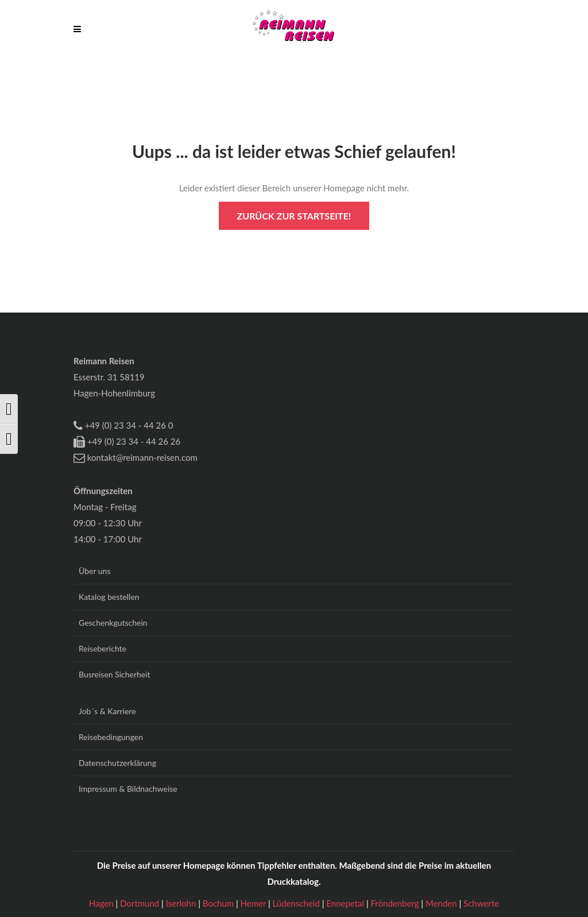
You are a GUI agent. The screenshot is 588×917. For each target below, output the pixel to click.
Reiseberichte (102, 648)
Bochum (219, 903)
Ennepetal (346, 903)
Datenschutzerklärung (117, 763)
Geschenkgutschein (113, 623)
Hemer (254, 903)
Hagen (102, 903)
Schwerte (481, 903)
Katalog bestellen (109, 597)
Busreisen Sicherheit (115, 674)
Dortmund (141, 903)
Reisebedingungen (111, 737)
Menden (442, 903)
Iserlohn (182, 903)
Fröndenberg (396, 903)
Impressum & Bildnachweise (128, 789)
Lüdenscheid (297, 903)
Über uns (94, 571)
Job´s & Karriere (107, 711)
